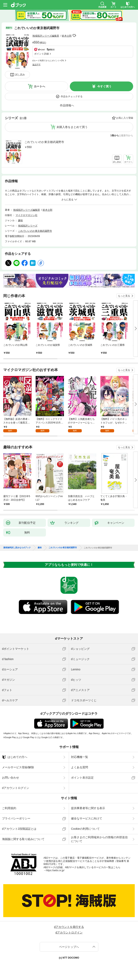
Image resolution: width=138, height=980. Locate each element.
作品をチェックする (72, 96)
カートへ (39, 86)
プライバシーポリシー (16, 818)
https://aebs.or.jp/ (55, 870)
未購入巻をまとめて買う (72, 127)
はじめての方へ (15, 757)
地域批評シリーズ (28, 226)
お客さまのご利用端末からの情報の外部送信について (99, 839)
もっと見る (124, 296)
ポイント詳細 (41, 54)
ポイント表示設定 (82, 778)
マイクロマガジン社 (27, 215)
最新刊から (127, 135)
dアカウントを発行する (69, 927)
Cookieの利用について (85, 829)
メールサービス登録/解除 (18, 767)
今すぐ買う (104, 86)
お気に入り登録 (125, 118)
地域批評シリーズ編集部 (46, 36)
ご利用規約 (9, 808)
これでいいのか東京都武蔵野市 (44, 142)
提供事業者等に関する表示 (88, 808)
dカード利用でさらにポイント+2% (48, 61)
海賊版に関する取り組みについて (23, 839)
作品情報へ (67, 105)
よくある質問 (80, 767)
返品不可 (36, 65)
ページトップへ (69, 947)
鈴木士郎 (67, 36)
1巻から (115, 135)
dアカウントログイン (16, 788)
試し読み (20, 75)
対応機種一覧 (80, 757)
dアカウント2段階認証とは (19, 829)
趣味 (20, 220)
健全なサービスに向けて (87, 818)
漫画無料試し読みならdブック (17, 548)
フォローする (74, 36)
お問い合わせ (11, 778)
